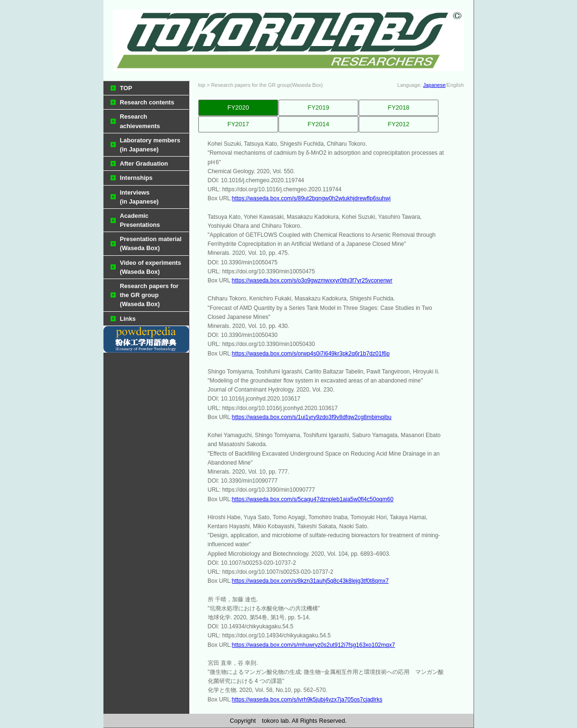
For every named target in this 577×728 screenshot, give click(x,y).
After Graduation (144, 163)
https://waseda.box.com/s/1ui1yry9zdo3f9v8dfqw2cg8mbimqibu (312, 417)
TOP (126, 88)
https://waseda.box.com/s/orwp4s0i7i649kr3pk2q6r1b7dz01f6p (311, 354)
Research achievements (140, 121)
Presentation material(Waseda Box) (151, 243)
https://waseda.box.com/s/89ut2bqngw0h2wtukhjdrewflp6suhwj (311, 198)
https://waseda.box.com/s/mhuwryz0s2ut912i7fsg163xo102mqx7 (314, 645)
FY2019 (318, 107)
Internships (136, 178)
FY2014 (318, 124)
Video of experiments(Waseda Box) (151, 267)
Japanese (434, 85)
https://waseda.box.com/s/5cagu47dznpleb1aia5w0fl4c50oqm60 (313, 499)
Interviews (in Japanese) (140, 197)
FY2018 (399, 107)
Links (128, 319)
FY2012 (399, 124)
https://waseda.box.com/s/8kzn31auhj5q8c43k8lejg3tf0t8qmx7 (310, 581)
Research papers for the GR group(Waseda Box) (149, 295)
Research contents (147, 102)
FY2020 (238, 107)
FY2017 (238, 124)
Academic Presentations (140, 220)
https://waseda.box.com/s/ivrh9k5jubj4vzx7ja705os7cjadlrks (307, 700)
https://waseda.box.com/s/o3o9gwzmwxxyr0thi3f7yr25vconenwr (312, 280)
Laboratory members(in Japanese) (150, 145)
